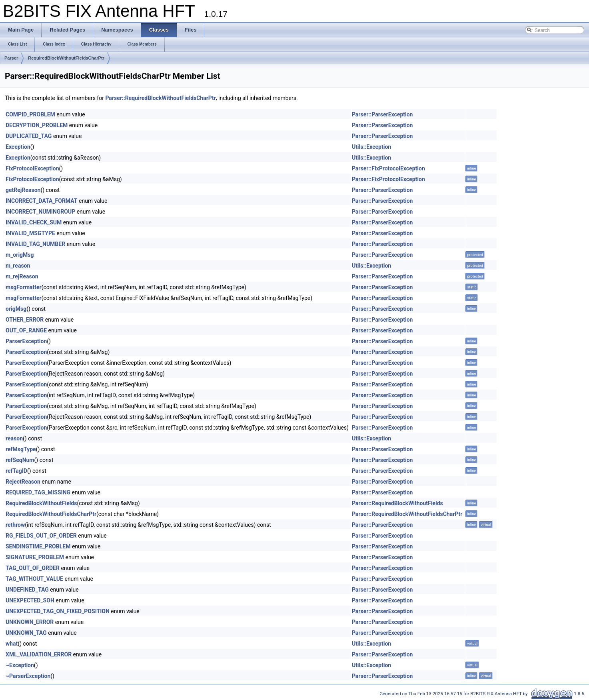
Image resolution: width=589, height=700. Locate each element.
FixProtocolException (32, 168)
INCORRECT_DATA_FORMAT (42, 201)
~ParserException (28, 676)
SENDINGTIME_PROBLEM (38, 546)
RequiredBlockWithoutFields (41, 503)
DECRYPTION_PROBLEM (37, 125)
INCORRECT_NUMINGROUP (40, 212)
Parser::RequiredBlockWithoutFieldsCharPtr (160, 98)
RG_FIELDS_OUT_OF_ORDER (41, 536)
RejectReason (23, 482)
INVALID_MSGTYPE (30, 233)
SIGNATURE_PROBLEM (35, 557)
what (12, 644)
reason (14, 438)
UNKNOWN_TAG (26, 633)
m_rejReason (22, 276)
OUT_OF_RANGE (26, 330)
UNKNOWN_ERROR (30, 622)
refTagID (16, 471)
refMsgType (21, 449)
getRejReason (23, 190)
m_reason (18, 266)
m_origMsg (20, 255)
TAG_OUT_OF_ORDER (33, 568)
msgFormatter (24, 287)
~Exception (20, 665)
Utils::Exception (371, 147)
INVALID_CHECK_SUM (34, 222)
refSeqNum (20, 460)
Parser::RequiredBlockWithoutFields (397, 503)
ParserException (26, 341)
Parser (11, 58)
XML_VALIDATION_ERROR (39, 654)
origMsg (16, 309)
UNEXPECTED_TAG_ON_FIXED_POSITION (58, 611)
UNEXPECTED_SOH (30, 600)
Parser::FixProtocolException (388, 168)
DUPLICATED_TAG (29, 136)
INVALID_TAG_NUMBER (35, 244)
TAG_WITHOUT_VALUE (34, 579)
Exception (18, 147)
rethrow (15, 525)
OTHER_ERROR (25, 320)
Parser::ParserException (382, 114)
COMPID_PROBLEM (30, 114)
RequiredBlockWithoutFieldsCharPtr (66, 58)
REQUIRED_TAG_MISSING (38, 492)
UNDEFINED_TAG (27, 590)
